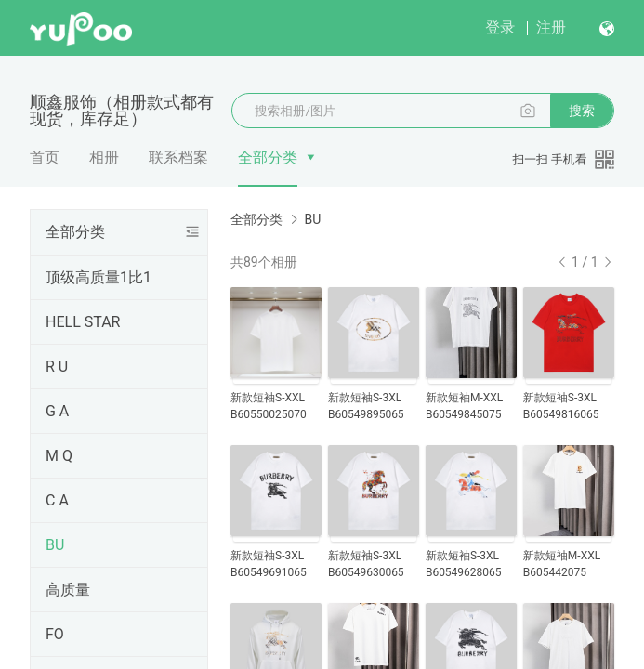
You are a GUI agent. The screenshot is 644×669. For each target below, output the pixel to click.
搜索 (582, 111)
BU (55, 545)
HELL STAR (83, 322)
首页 (45, 157)
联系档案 (178, 157)
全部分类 (268, 157)
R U (57, 367)
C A (57, 500)
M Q (59, 456)
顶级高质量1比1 (99, 277)
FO (55, 634)
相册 (104, 157)
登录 (500, 27)
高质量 (68, 590)
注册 (551, 27)
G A (57, 411)
